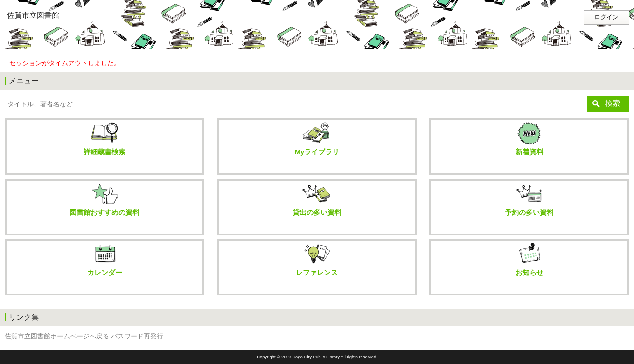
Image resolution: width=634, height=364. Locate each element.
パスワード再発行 (137, 336)
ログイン (606, 17)
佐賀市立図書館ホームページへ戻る (57, 336)
